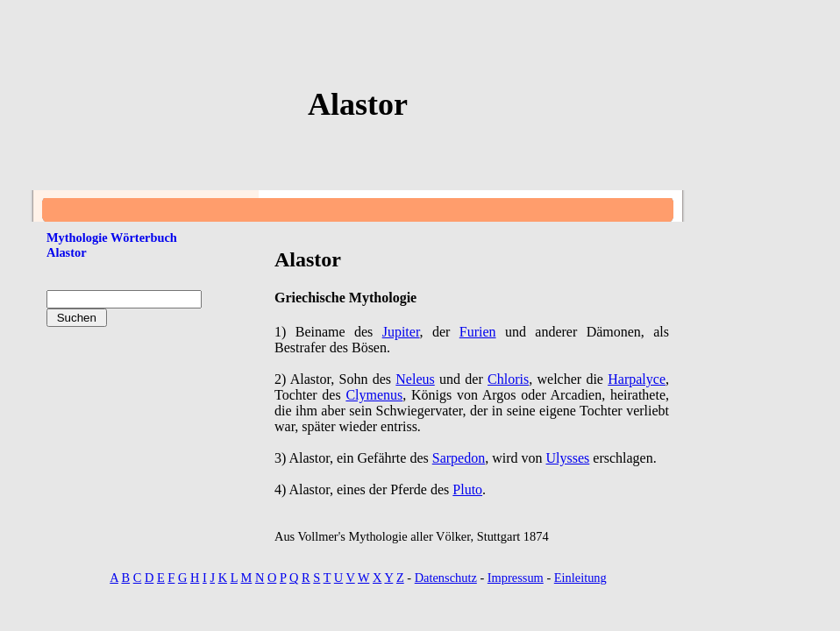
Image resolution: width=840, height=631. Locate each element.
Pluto (467, 489)
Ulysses (568, 458)
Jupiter (401, 332)
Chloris (508, 379)
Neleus (415, 379)
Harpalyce (637, 379)
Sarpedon (459, 458)
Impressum (516, 578)
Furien (478, 332)
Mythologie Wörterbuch (112, 238)
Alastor (67, 252)
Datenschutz (446, 578)
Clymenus (374, 395)
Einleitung (580, 578)
